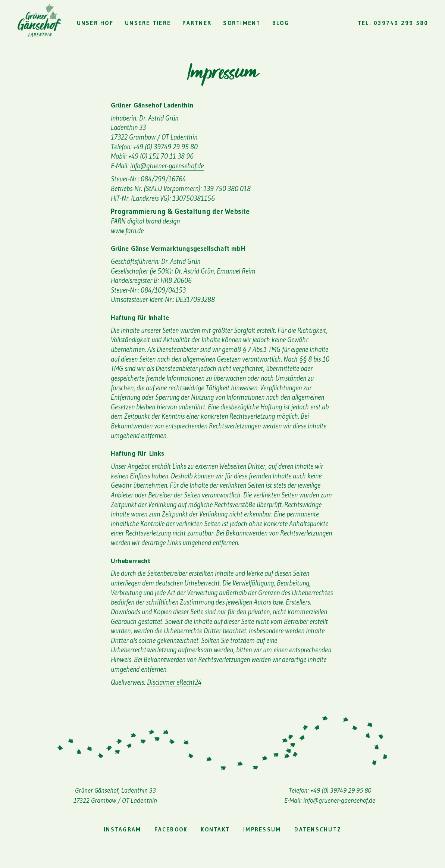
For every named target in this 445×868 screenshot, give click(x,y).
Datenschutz (318, 829)
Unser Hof (95, 23)
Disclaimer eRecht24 (174, 682)
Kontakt (215, 829)
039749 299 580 (401, 23)
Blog (281, 23)
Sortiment (242, 23)
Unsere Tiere (148, 23)
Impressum (262, 829)
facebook (171, 829)
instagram (122, 829)
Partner (197, 23)
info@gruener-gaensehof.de (167, 166)
